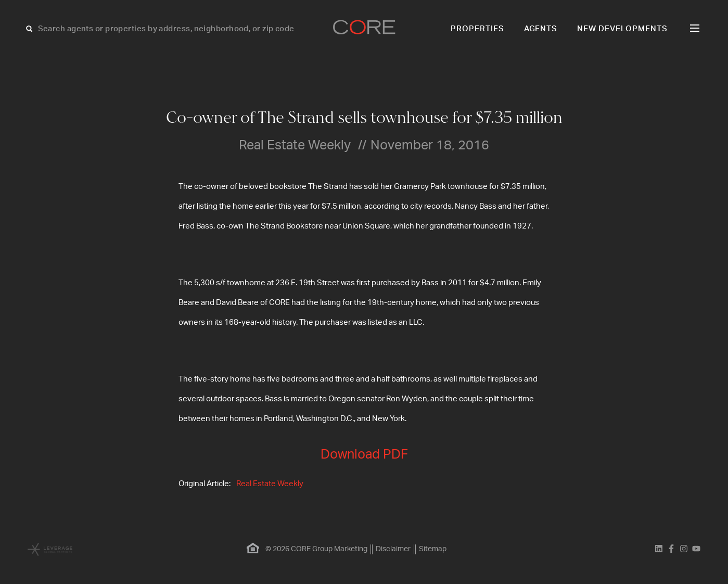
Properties (477, 29)
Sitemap (433, 549)
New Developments (622, 29)
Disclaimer (393, 549)
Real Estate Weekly (270, 484)
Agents (541, 29)
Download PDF (364, 455)
